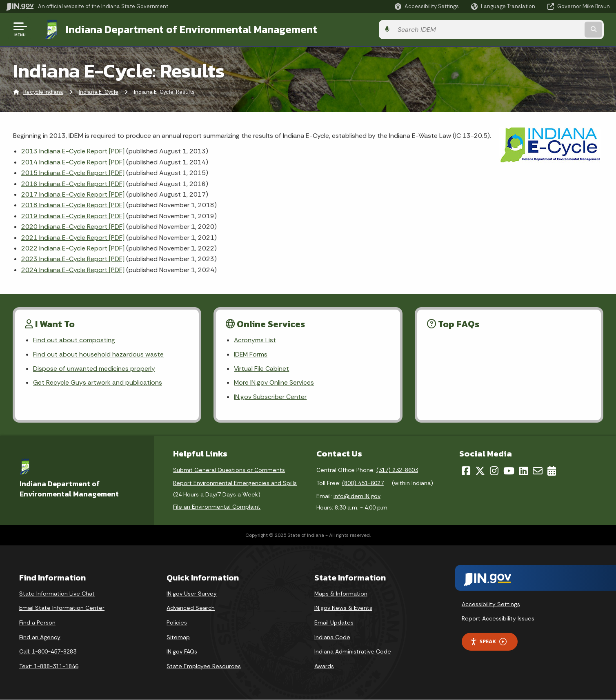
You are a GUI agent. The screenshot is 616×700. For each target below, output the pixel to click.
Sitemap (178, 638)
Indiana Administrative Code (353, 652)
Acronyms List (255, 340)
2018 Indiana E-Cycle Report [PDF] (73, 204)
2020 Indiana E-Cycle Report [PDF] (73, 226)
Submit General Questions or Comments (229, 470)
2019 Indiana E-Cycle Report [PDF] (73, 215)
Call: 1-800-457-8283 (48, 652)
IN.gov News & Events (343, 608)
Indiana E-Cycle (99, 92)
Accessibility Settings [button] (491, 605)
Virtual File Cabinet (262, 369)
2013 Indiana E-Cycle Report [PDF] (73, 150)
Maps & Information (341, 594)
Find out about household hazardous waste (98, 354)
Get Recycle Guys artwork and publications (98, 383)
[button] (427, 6)
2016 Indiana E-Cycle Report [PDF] (73, 183)
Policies (177, 623)
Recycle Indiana (43, 92)
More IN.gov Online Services (274, 383)
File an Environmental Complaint (217, 507)
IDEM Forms (251, 354)
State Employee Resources (204, 667)
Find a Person (37, 623)
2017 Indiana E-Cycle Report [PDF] (73, 194)
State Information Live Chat (57, 594)
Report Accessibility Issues (498, 619)
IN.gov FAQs (182, 652)
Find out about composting (74, 340)
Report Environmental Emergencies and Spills (235, 483)
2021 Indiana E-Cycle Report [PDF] (73, 237)
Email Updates (334, 623)
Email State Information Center (62, 608)
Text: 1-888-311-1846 (49, 667)
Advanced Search (191, 608)
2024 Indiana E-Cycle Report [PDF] (73, 269)
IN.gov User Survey (192, 594)
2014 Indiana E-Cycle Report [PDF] (73, 161)
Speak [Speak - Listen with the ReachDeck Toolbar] (488, 642)
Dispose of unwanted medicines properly (94, 369)
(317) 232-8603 (397, 470)
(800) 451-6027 (363, 483)
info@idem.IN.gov (357, 496)
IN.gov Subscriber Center (270, 397)
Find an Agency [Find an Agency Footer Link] (40, 638)
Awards (324, 667)
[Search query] (540, 29)
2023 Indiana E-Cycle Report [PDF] (73, 258)
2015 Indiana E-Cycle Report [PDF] (73, 172)
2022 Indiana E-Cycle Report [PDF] (73, 247)
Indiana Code (332, 638)
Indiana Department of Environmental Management (185, 29)
